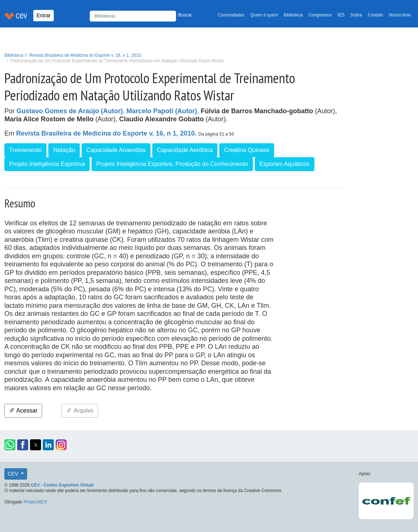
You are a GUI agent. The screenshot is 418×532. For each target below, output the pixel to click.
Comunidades (231, 15)
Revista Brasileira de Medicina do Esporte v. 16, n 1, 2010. (86, 55)
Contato (376, 15)
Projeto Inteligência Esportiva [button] (47, 164)
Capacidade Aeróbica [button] (185, 150)
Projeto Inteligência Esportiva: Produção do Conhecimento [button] (172, 164)
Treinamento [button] (25, 150)
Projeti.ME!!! (35, 502)
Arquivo (80, 411)
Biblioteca (293, 15)
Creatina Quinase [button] (247, 150)
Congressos (320, 15)
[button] (10, 445)
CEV (14, 474)
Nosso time (400, 15)
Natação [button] (64, 150)
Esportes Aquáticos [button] (285, 164)
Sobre (356, 15)
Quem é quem (264, 15)
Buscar (185, 15)
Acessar (23, 411)
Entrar (44, 15)
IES (341, 15)
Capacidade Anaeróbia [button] (116, 150)
